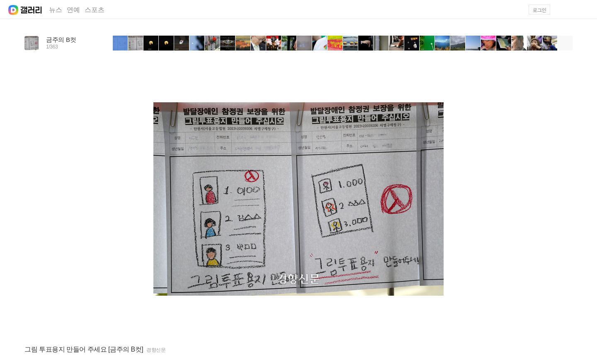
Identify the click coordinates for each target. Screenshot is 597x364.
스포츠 (95, 10)
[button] (585, 10)
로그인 (540, 10)
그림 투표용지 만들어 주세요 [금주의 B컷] (84, 349)
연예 (73, 10)
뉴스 (56, 10)
